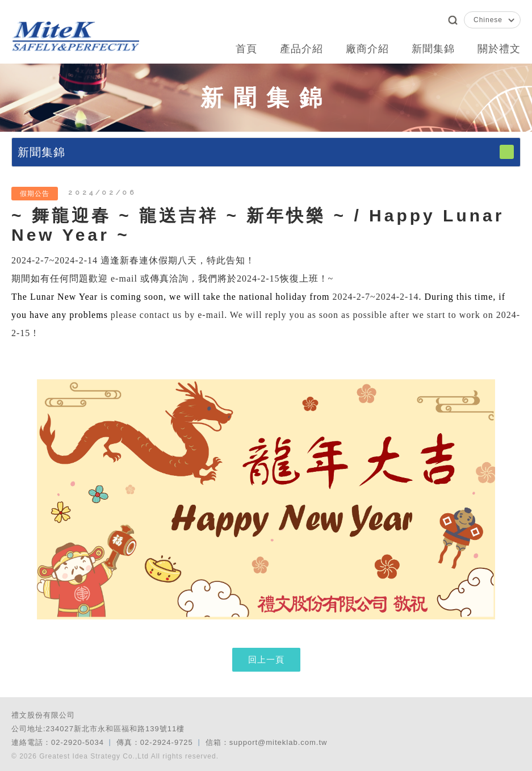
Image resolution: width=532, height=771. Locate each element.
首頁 (246, 49)
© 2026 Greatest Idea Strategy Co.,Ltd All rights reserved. (115, 756)
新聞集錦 (433, 49)
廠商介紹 (367, 49)
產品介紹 (301, 49)
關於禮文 (499, 49)
